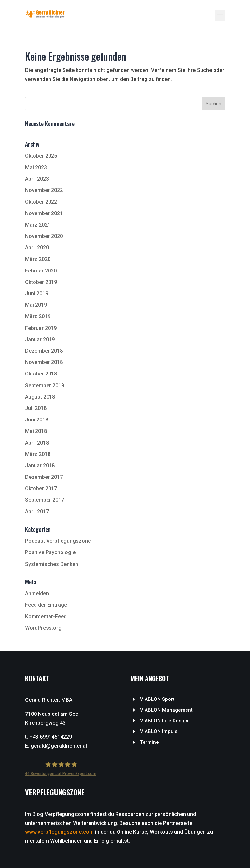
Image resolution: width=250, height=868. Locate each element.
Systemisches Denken (52, 564)
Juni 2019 (37, 294)
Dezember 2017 (44, 477)
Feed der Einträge (46, 605)
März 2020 (38, 259)
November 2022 (44, 190)
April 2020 (37, 248)
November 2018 (44, 362)
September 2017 (45, 500)
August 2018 (40, 397)
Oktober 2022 (41, 202)
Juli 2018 (36, 408)
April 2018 (37, 443)
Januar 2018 (40, 466)
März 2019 (38, 316)
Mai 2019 (36, 305)
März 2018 (38, 454)
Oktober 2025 (41, 156)
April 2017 (37, 512)
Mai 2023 (36, 167)
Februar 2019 (41, 328)
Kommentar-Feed (46, 617)
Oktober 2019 (41, 282)
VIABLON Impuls (159, 731)
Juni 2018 (37, 420)
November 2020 (44, 236)
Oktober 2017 (41, 488)
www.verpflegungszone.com (59, 832)
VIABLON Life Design (164, 721)
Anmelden (37, 593)
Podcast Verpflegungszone (58, 541)
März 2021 (38, 225)
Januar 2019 (40, 339)
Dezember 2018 (44, 351)
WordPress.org (43, 628)
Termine (149, 742)
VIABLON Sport (157, 699)
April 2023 (37, 179)
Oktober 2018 (41, 374)
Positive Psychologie (50, 552)
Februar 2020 (41, 271)
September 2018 (45, 385)
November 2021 (44, 213)
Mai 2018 (36, 431)
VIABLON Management (166, 710)
